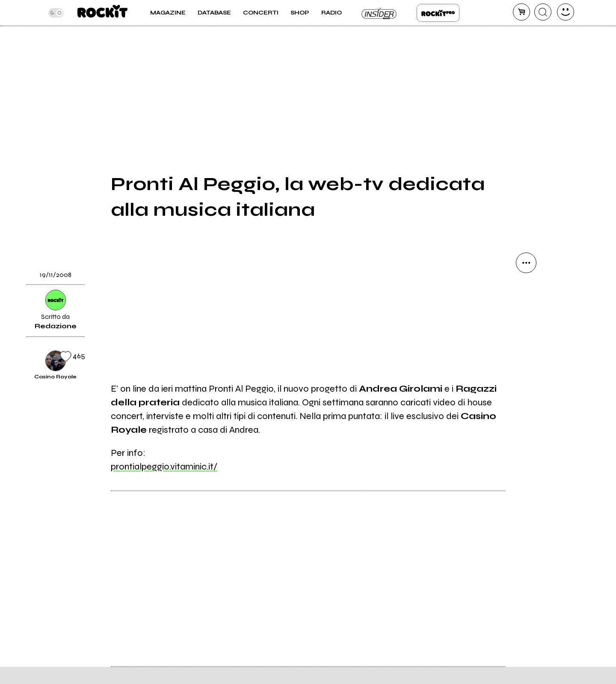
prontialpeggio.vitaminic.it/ (164, 467)
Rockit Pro (438, 13)
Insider (379, 13)
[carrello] (521, 12)
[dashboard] (566, 12)
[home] (102, 13)
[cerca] (543, 12)
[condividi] (526, 263)
